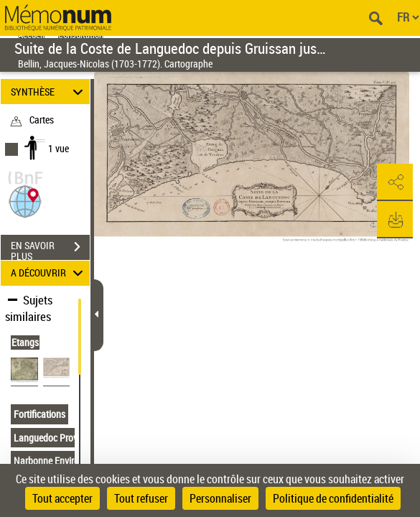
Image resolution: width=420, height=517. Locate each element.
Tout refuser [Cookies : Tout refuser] (141, 498)
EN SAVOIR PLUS (50, 248)
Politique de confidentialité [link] (333, 498)
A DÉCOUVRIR (49, 273)
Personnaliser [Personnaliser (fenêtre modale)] (220, 498)
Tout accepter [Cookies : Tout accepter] (62, 498)
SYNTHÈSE (49, 92)
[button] (25, 200)
